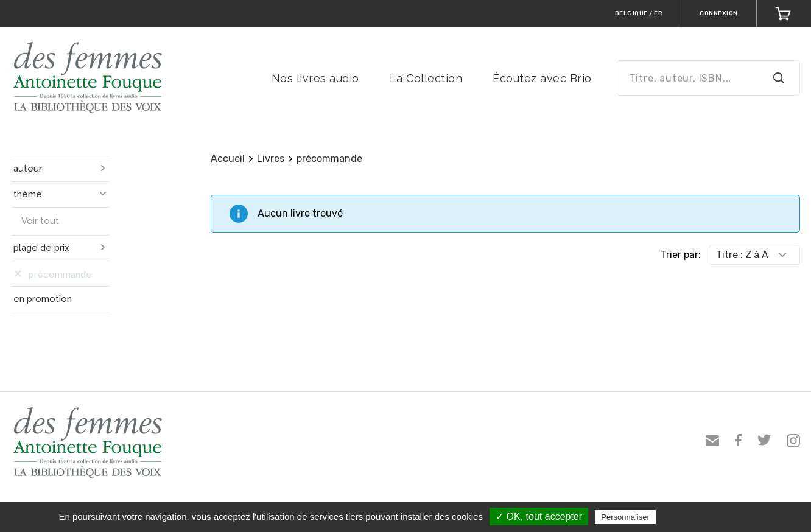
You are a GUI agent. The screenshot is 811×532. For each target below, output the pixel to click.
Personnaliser (625, 517)
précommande (329, 159)
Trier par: (681, 255)
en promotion (43, 299)
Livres (271, 159)
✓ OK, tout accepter (539, 516)
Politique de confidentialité (711, 517)
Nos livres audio (315, 78)
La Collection (426, 78)
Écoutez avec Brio (542, 78)
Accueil (228, 159)
